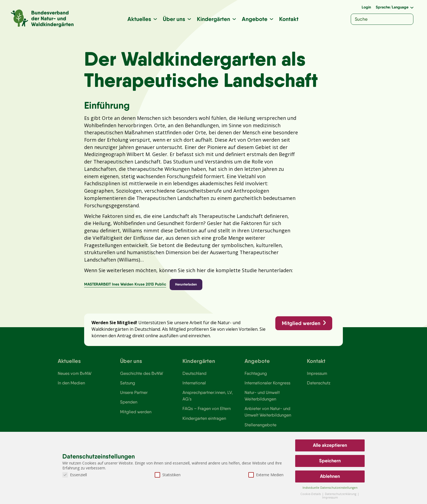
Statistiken (168, 475)
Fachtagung (256, 377)
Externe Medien (266, 475)
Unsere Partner (134, 396)
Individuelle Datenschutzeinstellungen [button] (330, 488)
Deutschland (195, 377)
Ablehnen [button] (330, 476)
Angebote (255, 19)
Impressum (317, 377)
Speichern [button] (330, 461)
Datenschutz (319, 386)
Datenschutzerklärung (341, 494)
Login (366, 7)
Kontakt (289, 19)
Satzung (128, 386)
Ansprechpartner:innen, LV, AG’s (208, 399)
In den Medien (71, 386)
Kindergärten (214, 19)
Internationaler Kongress (268, 386)
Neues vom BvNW (75, 377)
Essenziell (75, 475)
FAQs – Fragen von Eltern (207, 412)
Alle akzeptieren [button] (330, 445)
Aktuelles (140, 19)
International (194, 386)
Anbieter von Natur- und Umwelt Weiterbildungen (268, 416)
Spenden (129, 406)
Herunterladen (186, 287)
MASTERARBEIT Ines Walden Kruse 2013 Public (125, 287)
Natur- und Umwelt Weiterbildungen (262, 399)
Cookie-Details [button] (311, 494)
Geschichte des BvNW (142, 377)
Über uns (174, 19)
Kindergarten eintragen (204, 422)
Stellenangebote (260, 429)
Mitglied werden (301, 326)
